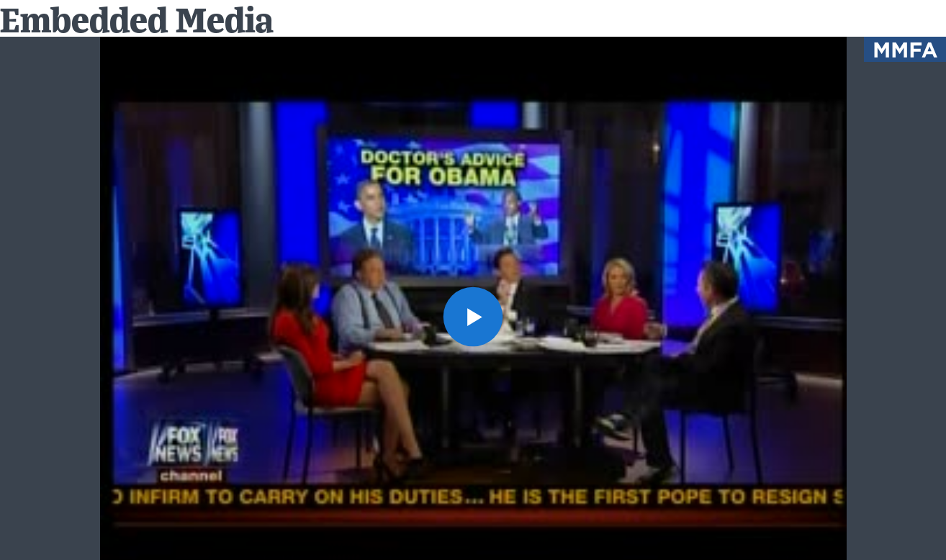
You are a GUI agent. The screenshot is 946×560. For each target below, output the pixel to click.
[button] (473, 317)
